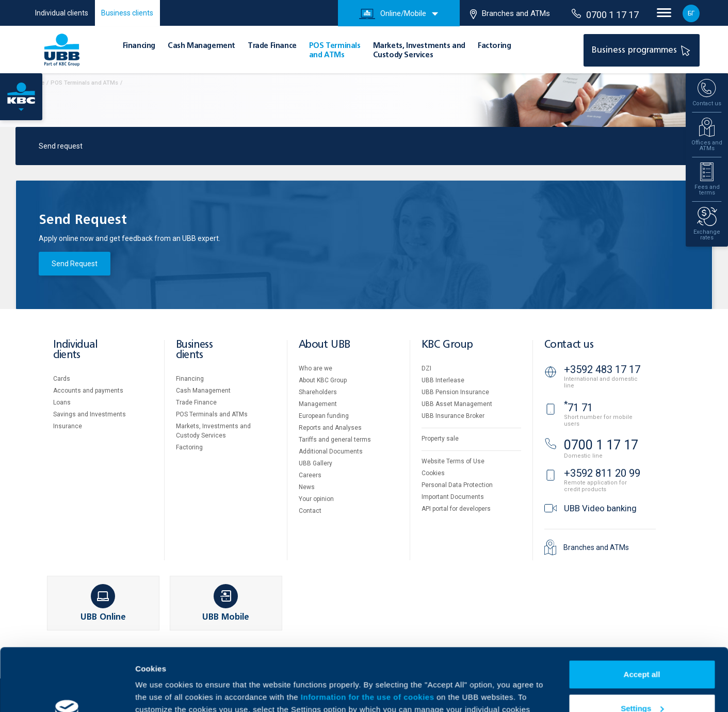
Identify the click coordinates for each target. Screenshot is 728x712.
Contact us (569, 345)
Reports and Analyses (330, 428)
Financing (139, 46)
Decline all (642, 683)
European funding (324, 416)
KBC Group (447, 345)
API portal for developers (456, 509)
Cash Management (201, 46)
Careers (310, 475)
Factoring (494, 46)
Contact (310, 511)
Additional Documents (331, 451)
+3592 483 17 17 (602, 369)
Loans (62, 402)
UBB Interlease (443, 380)
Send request (61, 146)
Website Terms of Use (453, 461)
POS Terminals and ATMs (212, 414)
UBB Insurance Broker (453, 416)
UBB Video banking (600, 508)
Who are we (316, 368)
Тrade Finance (272, 46)
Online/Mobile (393, 14)
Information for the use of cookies (369, 638)
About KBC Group (323, 380)
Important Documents (453, 497)
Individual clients (62, 13)
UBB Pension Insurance (455, 392)
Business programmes (642, 50)
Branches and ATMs (510, 14)
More (144, 692)
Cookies (433, 473)
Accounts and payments (88, 391)
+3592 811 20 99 (602, 473)
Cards (62, 379)
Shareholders (318, 392)
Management (318, 404)
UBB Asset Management (457, 404)
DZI (426, 368)
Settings (642, 649)
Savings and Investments (90, 414)
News (307, 487)
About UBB (325, 345)
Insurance (68, 426)
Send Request (75, 264)
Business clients (127, 13)
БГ (691, 13)
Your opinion (316, 499)
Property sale (440, 439)
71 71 (578, 408)
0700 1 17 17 (605, 14)
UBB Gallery (316, 463)
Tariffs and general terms (335, 440)
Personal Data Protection (457, 485)
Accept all (642, 616)
